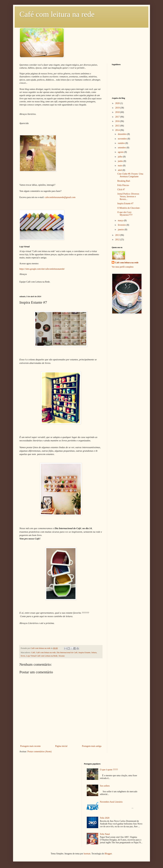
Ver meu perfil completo (123, 267)
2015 (118, 126)
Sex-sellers (105, 786)
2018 (118, 112)
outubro (122, 143)
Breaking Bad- (124, 181)
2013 (118, 235)
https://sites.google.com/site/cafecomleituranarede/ (42, 269)
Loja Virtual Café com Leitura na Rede (42, 656)
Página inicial (61, 746)
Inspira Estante (84, 653)
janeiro (121, 230)
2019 (118, 108)
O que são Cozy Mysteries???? (125, 214)
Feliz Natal (105, 834)
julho (120, 157)
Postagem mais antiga (92, 746)
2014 (118, 130)
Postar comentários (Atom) (39, 752)
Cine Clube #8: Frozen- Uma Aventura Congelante (130, 175)
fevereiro (122, 225)
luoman (87, 854)
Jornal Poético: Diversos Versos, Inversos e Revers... (128, 197)
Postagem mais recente (30, 746)
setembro (122, 148)
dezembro (122, 134)
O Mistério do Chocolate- (129, 208)
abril (120, 170)
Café (33, 653)
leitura (94, 653)
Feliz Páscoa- (123, 185)
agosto (121, 152)
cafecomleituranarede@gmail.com (60, 197)
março (121, 220)
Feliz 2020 (105, 818)
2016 (118, 121)
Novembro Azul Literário (111, 802)
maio (120, 166)
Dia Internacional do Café (67, 653)
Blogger (108, 854)
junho (121, 161)
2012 (118, 240)
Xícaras (62, 656)
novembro (123, 139)
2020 (118, 103)
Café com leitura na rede (57, 14)
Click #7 (121, 190)
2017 (118, 117)
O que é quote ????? (109, 770)
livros (23, 656)
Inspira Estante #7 (125, 204)
